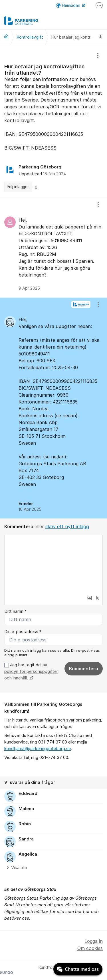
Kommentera (84, 669)
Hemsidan (69, 5)
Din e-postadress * (23, 632)
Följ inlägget (18, 187)
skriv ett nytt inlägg (67, 526)
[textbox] (53, 564)
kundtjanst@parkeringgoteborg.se (38, 749)
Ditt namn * (15, 611)
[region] (53, 122)
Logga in (94, 941)
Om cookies (90, 948)
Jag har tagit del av (31, 672)
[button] (89, 598)
